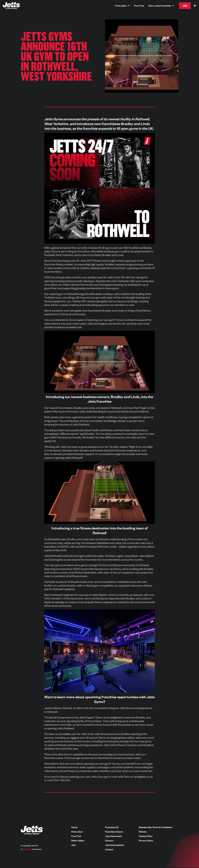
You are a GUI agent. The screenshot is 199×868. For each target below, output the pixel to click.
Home (74, 827)
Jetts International (114, 845)
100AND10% (27, 849)
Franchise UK (112, 827)
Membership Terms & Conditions (155, 827)
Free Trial (76, 836)
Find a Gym (77, 832)
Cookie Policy (146, 836)
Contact (109, 849)
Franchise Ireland (114, 832)
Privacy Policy (146, 841)
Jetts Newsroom (113, 836)
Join (74, 845)
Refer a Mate (78, 841)
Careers (109, 841)
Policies (143, 832)
